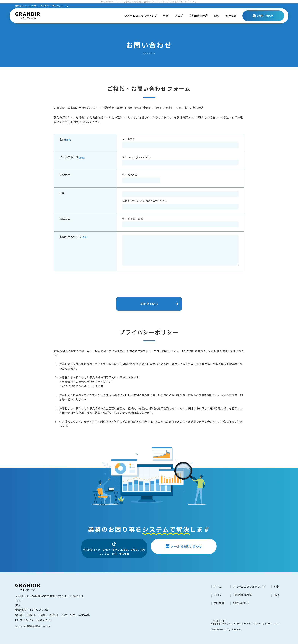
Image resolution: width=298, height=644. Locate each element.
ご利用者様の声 (198, 16)
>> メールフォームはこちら (33, 620)
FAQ (217, 16)
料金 (166, 16)
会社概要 (231, 16)
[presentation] (149, 282)
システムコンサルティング (141, 16)
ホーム (218, 587)
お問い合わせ (241, 603)
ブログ (179, 16)
